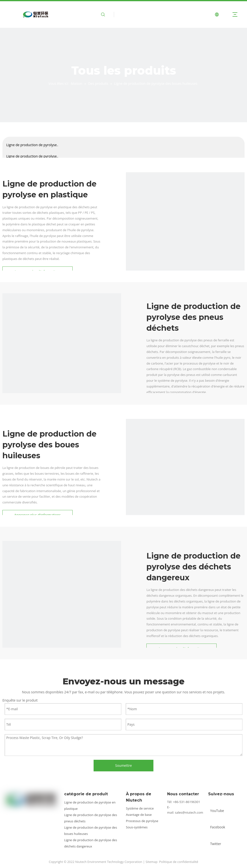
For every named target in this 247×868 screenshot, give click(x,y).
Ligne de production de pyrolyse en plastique (31, 147)
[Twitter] (219, 840)
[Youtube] (219, 807)
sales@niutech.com (189, 812)
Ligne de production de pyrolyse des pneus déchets (31, 158)
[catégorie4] (62, 600)
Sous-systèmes (137, 827)
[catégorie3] (185, 478)
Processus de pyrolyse (142, 821)
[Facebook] (219, 823)
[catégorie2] (185, 232)
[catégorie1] (62, 353)
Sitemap (151, 862)
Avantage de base (139, 815)
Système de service (140, 808)
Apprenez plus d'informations (38, 515)
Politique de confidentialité (179, 862)
